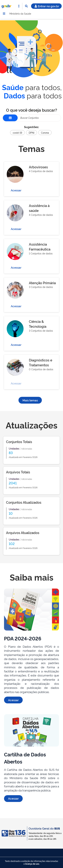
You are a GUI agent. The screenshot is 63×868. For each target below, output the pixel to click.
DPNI (32, 133)
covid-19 (17, 133)
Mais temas (30, 400)
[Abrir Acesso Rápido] (19, 6)
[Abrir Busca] (26, 6)
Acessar (16, 190)
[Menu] (4, 14)
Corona (45, 133)
